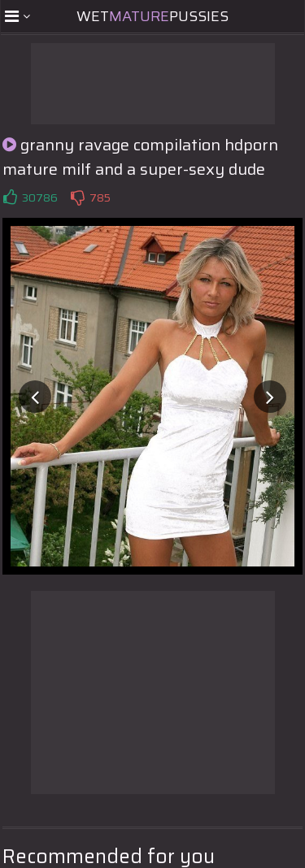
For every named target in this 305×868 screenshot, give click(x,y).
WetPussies (152, 16)
